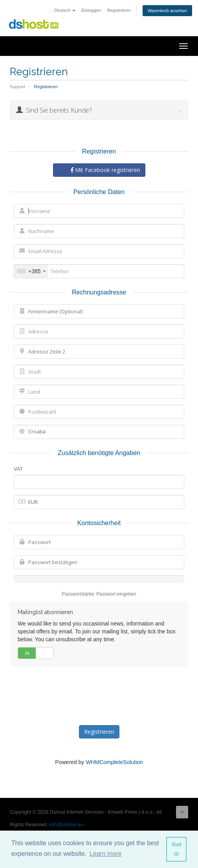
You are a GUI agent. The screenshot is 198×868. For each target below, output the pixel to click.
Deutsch (65, 10)
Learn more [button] (106, 854)
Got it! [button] (177, 849)
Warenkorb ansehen (167, 11)
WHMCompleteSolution (114, 762)
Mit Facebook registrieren (105, 170)
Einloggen (91, 10)
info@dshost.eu (66, 825)
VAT (18, 469)
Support (17, 87)
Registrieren (119, 10)
